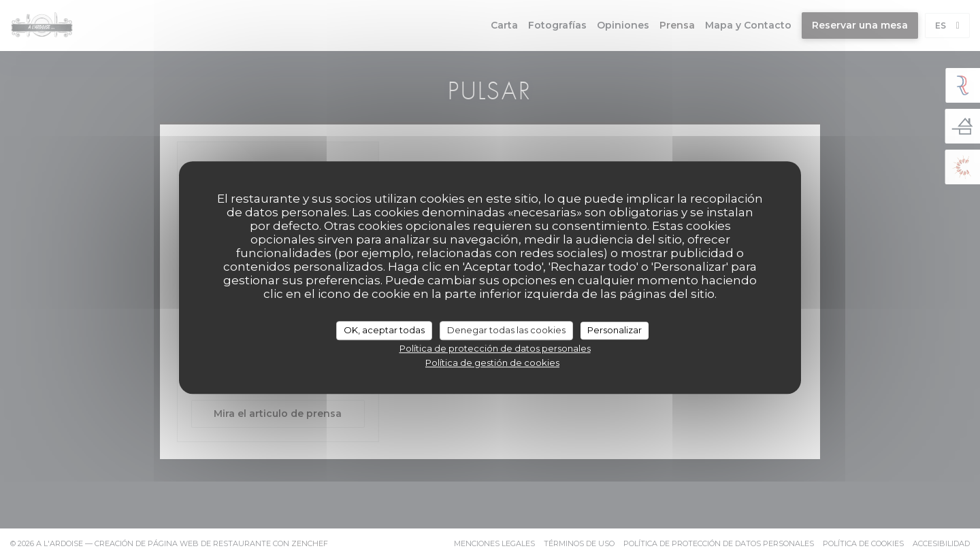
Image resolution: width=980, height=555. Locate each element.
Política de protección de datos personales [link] (495, 348)
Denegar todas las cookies (506, 330)
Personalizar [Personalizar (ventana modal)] (615, 330)
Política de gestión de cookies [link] (492, 363)
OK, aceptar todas (384, 330)
